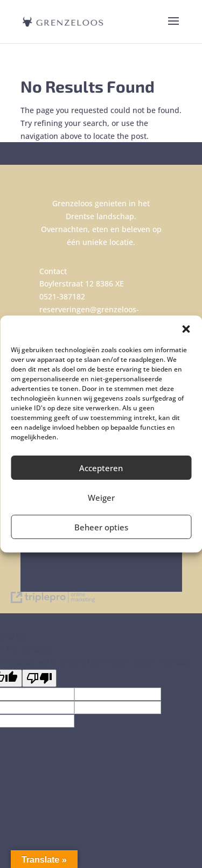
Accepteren (101, 468)
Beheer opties (101, 527)
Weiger (101, 498)
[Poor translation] (39, 678)
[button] (186, 329)
